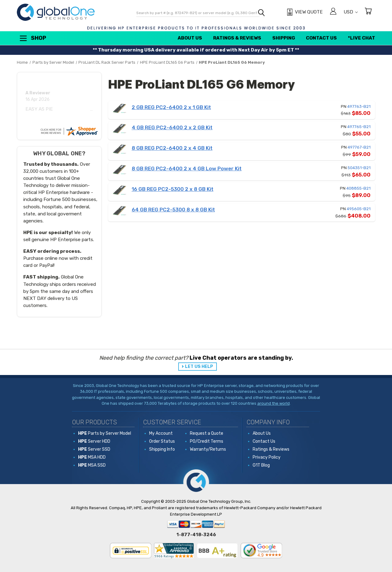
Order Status (162, 441)
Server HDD (94, 441)
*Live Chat (362, 38)
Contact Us (321, 38)
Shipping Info (162, 449)
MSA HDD (92, 457)
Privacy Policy (267, 457)
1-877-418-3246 (196, 535)
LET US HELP (199, 367)
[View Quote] (304, 12)
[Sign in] (333, 12)
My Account (161, 433)
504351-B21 (359, 168)
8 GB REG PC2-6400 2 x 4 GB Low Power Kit (187, 169)
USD (351, 12)
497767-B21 (359, 147)
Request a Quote (207, 433)
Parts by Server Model (105, 433)
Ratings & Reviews (237, 38)
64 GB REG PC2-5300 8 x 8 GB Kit (173, 210)
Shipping (284, 38)
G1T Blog (261, 465)
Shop (32, 38)
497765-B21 (359, 127)
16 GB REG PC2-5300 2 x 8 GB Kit (173, 189)
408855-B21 (358, 188)
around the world (273, 403)
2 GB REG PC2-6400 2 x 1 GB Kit (171, 107)
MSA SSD (92, 465)
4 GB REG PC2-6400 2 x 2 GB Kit (172, 127)
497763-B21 (359, 106)
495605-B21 (359, 209)
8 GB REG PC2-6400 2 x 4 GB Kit (172, 148)
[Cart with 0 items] (368, 12)
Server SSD (94, 449)
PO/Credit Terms (207, 441)
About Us (190, 38)
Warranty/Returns (208, 449)
